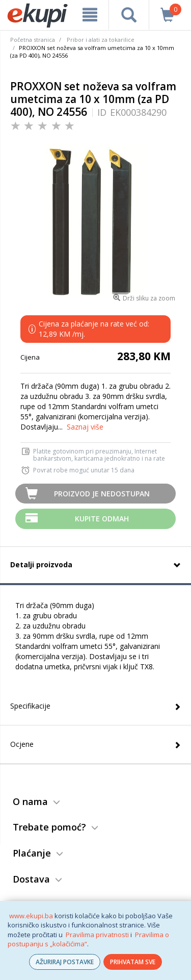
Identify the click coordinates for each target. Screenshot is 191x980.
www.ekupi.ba (31, 916)
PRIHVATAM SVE (133, 962)
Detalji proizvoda (41, 564)
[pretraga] (129, 15)
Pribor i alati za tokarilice (101, 40)
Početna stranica (33, 40)
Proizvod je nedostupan (102, 494)
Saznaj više (85, 427)
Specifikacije (30, 706)
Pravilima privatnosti (97, 935)
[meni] (90, 15)
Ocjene (22, 744)
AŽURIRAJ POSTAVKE (65, 962)
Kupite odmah (102, 519)
